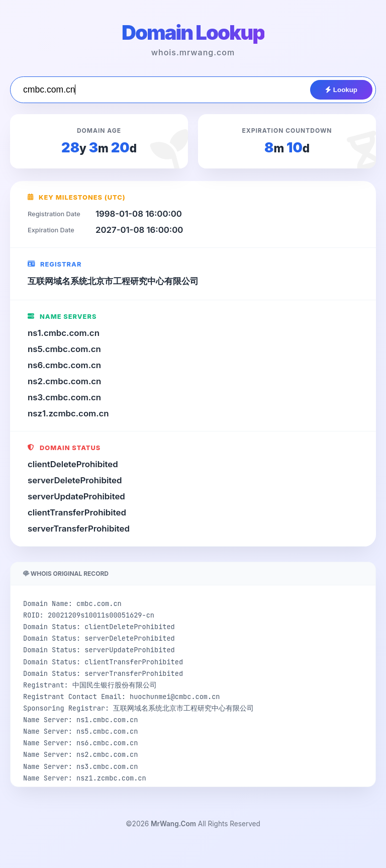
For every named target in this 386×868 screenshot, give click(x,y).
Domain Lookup (193, 32)
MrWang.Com (173, 824)
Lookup (341, 90)
